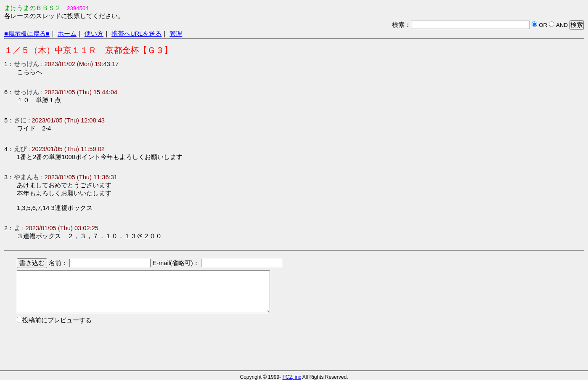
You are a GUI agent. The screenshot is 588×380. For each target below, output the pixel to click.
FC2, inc (292, 377)
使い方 (94, 34)
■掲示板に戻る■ (27, 34)
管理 (176, 34)
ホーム (67, 34)
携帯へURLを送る (136, 34)
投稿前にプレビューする (57, 320)
